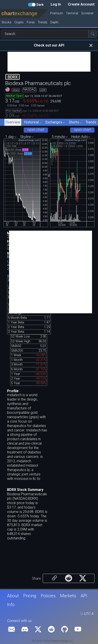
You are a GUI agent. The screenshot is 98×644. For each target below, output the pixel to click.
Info (11, 605)
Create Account (81, 4)
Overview (13, 122)
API (84, 596)
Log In (56, 4)
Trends (91, 122)
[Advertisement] (49, 62)
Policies (48, 596)
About (13, 596)
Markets (68, 596)
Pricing (30, 596)
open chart (36, 130)
